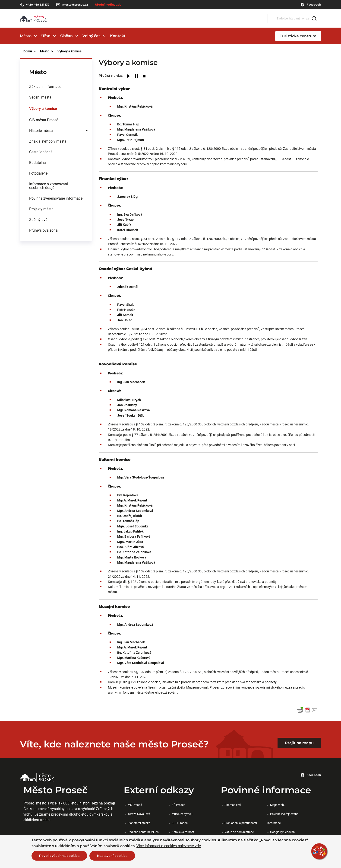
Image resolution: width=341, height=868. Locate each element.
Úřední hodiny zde (108, 5)
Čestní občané (41, 152)
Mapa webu (278, 805)
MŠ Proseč (135, 805)
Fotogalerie (38, 173)
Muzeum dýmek (182, 814)
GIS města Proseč (44, 120)
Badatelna (38, 162)
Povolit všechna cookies (59, 856)
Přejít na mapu (299, 743)
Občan (66, 36)
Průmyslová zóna (43, 230)
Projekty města (41, 209)
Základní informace (45, 86)
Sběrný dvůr (39, 219)
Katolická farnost (183, 832)
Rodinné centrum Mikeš (143, 832)
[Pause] (136, 76)
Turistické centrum (298, 36)
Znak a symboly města (48, 141)
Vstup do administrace (239, 832)
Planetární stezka (139, 823)
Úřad (46, 36)
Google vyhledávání (283, 832)
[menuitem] (56, 86)
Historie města (41, 130)
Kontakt (118, 36)
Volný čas (91, 36)
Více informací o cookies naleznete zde (169, 846)
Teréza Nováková (139, 814)
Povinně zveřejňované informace (56, 198)
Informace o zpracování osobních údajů (49, 186)
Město (26, 36)
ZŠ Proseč (178, 805)
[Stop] (144, 76)
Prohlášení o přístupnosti (241, 823)
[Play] (128, 76)
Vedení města (40, 97)
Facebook (311, 5)
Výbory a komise (43, 108)
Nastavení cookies (112, 856)
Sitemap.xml (233, 805)
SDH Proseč (180, 823)
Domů (28, 51)
